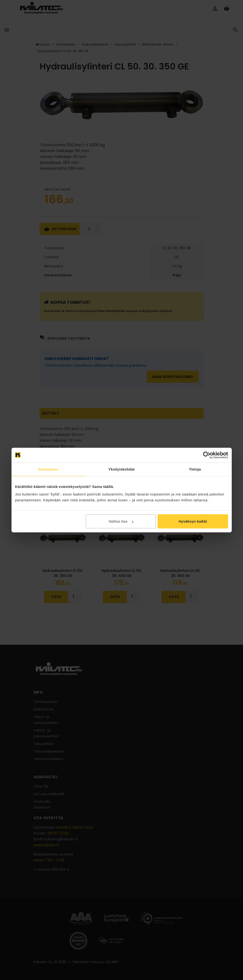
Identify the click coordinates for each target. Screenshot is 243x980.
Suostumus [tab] (48, 469)
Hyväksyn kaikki (193, 521)
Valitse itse (121, 521)
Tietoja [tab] (195, 469)
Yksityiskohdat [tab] (121, 469)
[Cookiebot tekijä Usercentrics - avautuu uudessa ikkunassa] (207, 455)
